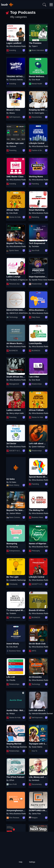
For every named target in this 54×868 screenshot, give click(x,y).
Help (21, 862)
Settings (32, 862)
